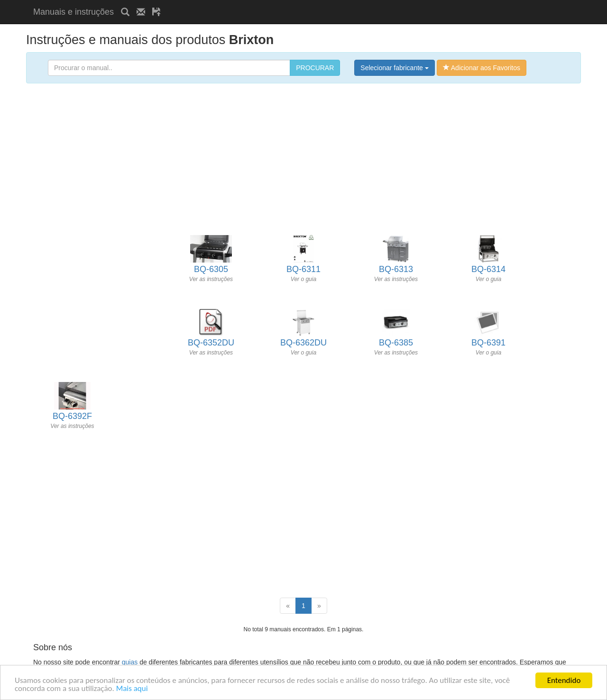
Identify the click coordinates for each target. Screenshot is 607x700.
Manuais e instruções (74, 12)
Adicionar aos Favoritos (482, 68)
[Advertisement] (279, 4)
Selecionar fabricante (394, 68)
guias (130, 662)
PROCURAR (315, 68)
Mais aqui (132, 689)
